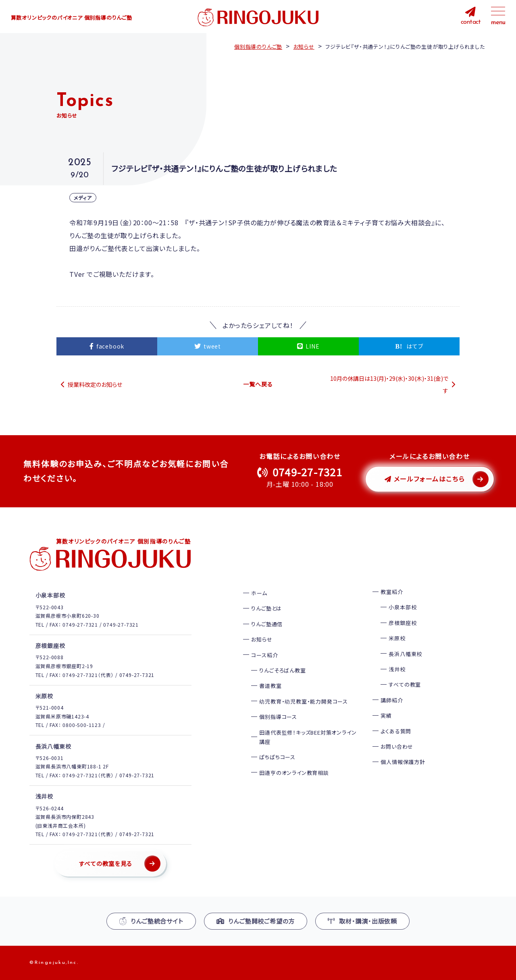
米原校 (397, 638)
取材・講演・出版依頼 (362, 921)
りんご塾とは (266, 608)
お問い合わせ (397, 746)
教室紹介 (392, 592)
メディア (83, 198)
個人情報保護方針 (403, 762)
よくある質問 (396, 731)
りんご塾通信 (267, 624)
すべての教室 (405, 684)
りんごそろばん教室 (282, 670)
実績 (386, 715)
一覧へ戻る (258, 384)
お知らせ (262, 639)
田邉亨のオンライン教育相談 (294, 773)
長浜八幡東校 (405, 654)
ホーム (259, 593)
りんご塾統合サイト (151, 921)
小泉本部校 (403, 607)
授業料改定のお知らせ (95, 384)
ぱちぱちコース (277, 757)
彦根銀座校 (403, 623)
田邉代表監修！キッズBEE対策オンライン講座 (308, 737)
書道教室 (270, 686)
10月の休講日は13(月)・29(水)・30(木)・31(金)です (389, 384)
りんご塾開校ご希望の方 (256, 921)
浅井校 (397, 669)
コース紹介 (264, 655)
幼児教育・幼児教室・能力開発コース (304, 701)
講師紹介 (392, 700)
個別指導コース (278, 717)
